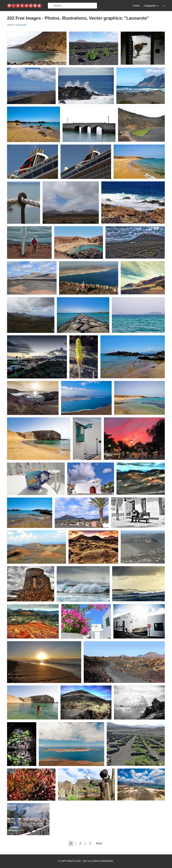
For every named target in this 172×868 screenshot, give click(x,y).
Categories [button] (151, 6)
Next (99, 843)
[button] (164, 6)
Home (136, 6)
